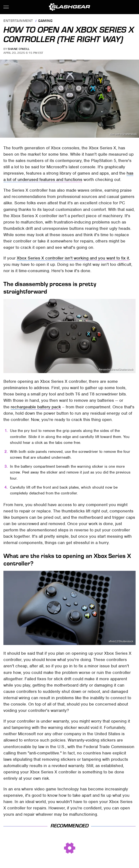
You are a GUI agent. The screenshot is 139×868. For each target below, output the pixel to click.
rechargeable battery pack (36, 407)
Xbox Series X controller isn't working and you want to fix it (73, 258)
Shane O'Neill (19, 49)
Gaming (45, 21)
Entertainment (18, 21)
